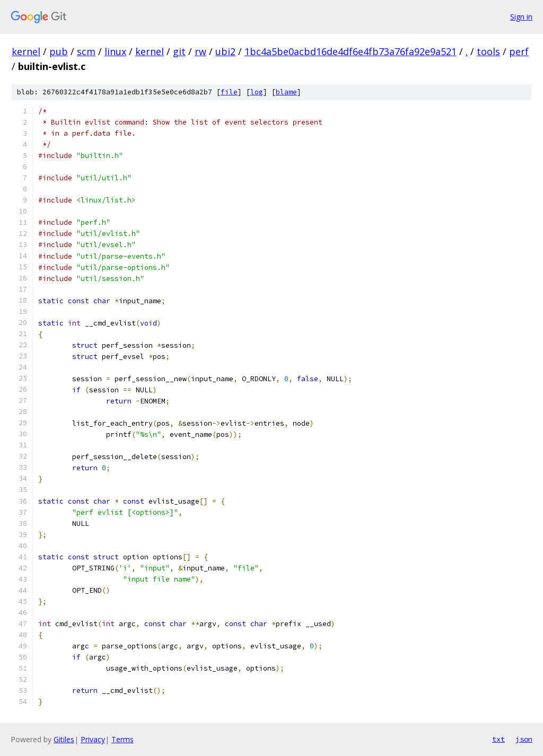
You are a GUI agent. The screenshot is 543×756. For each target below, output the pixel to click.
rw (200, 51)
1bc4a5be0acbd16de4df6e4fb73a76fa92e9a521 (351, 51)
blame (286, 92)
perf (519, 51)
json (524, 739)
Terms (122, 739)
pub (59, 51)
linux (115, 51)
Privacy (93, 739)
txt (498, 739)
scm (86, 51)
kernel (26, 51)
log (257, 92)
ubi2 (225, 51)
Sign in (521, 17)
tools (488, 51)
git (179, 51)
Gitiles (64, 739)
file (229, 92)
